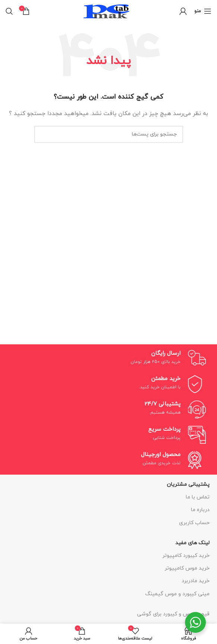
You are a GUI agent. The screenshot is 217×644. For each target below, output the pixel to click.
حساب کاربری (194, 523)
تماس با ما (198, 497)
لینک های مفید (192, 543)
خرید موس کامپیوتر (187, 568)
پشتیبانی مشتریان (188, 484)
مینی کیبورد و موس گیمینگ (177, 594)
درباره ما (200, 510)
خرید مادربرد (196, 581)
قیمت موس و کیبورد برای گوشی (173, 614)
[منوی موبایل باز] (203, 11)
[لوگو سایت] (109, 11)
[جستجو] (9, 11)
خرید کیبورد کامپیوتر (186, 556)
